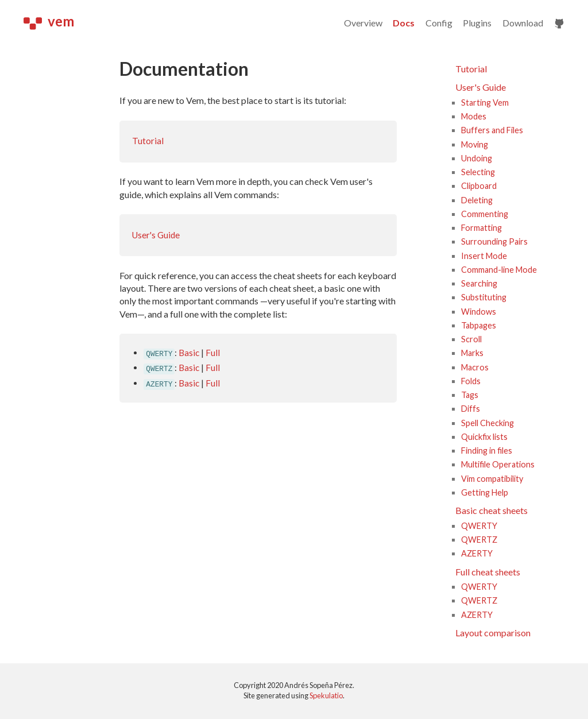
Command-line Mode (499, 270)
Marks (472, 353)
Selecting (478, 172)
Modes (474, 116)
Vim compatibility (492, 479)
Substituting (484, 297)
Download (523, 23)
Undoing (477, 158)
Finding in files (487, 451)
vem (49, 21)
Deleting (477, 200)
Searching (479, 283)
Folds (471, 381)
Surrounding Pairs (494, 241)
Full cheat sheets (488, 572)
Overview (363, 23)
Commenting (485, 214)
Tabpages (479, 325)
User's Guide (156, 235)
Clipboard (479, 186)
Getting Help (485, 492)
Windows (479, 312)
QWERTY (479, 526)
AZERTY (477, 553)
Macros (475, 367)
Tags (470, 395)
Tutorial (148, 141)
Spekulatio (326, 695)
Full (213, 353)
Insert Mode (484, 256)
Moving (475, 144)
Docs (404, 23)
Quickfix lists (484, 437)
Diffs (471, 409)
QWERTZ (479, 540)
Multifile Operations (498, 464)
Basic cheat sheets (492, 510)
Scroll (471, 339)
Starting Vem (485, 103)
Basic (189, 353)
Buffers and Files (492, 130)
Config (439, 23)
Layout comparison (493, 633)
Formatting (481, 228)
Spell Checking (488, 423)
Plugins (477, 23)
